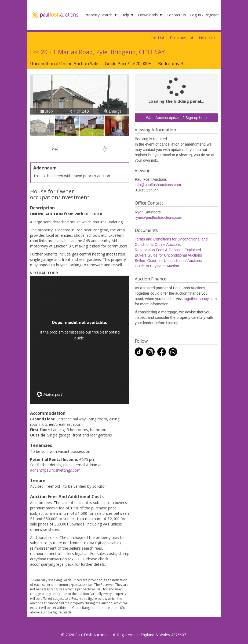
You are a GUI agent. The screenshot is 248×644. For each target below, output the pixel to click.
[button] (72, 111)
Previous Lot (182, 38)
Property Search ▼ (101, 15)
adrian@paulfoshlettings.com (55, 470)
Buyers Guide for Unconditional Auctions (168, 255)
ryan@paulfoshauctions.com (158, 217)
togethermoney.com (200, 299)
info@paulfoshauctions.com (158, 185)
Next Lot (207, 38)
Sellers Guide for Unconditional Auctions (168, 261)
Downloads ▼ (150, 15)
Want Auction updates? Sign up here (176, 118)
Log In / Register (204, 15)
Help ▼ (128, 15)
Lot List (158, 38)
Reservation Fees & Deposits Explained (168, 250)
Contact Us (176, 15)
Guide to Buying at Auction (157, 266)
